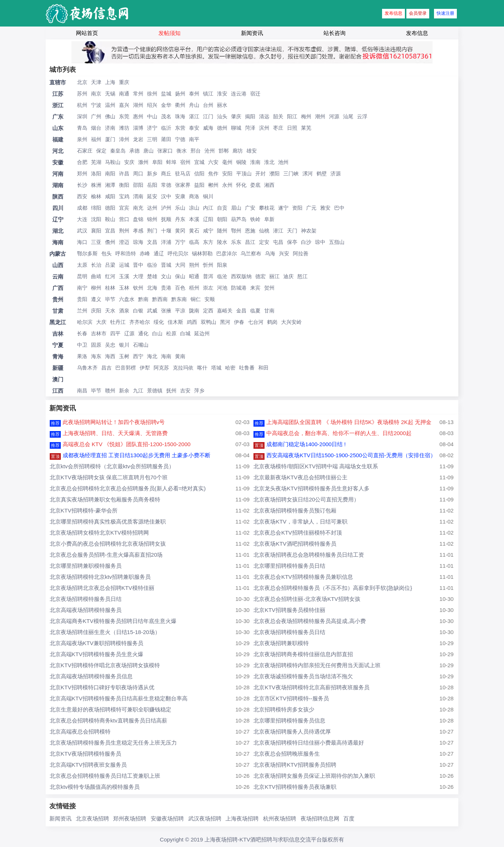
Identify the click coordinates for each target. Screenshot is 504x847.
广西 (58, 288)
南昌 (82, 391)
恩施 (250, 231)
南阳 (110, 174)
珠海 (180, 116)
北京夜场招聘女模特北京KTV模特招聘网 (99, 533)
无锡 (110, 94)
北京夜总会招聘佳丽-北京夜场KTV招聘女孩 (307, 599)
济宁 (152, 128)
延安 (152, 196)
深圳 (82, 116)
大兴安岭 (291, 322)
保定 (101, 151)
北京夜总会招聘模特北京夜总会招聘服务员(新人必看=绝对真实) (128, 488)
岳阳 (152, 185)
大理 (138, 276)
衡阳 (124, 185)
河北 (58, 151)
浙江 (58, 105)
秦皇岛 (118, 151)
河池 (222, 288)
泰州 (194, 94)
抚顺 (166, 219)
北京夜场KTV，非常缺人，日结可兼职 (300, 521)
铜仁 (196, 299)
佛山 (110, 116)
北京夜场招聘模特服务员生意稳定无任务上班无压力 (113, 743)
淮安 (222, 94)
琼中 (320, 242)
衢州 (180, 105)
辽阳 (208, 219)
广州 (96, 116)
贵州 (58, 299)
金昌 (241, 311)
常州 (138, 94)
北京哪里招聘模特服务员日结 (289, 566)
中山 (152, 116)
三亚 (96, 242)
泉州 (82, 139)
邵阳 (138, 185)
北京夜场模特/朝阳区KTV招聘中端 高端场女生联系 (316, 466)
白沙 (306, 242)
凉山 (194, 208)
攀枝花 (267, 208)
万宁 (180, 242)
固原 (96, 345)
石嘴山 (141, 345)
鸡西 (192, 322)
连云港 (239, 94)
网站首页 (87, 33)
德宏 (260, 276)
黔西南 (160, 299)
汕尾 (348, 116)
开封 (260, 174)
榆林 (96, 196)
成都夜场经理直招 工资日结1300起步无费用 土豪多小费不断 (137, 455)
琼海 (138, 242)
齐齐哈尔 (140, 322)
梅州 (306, 116)
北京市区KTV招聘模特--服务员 (291, 698)
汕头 (222, 116)
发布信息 (393, 13)
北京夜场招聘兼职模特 (281, 643)
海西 (110, 356)
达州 (152, 208)
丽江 (274, 276)
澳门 (58, 379)
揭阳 (250, 116)
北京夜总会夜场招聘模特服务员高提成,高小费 (309, 621)
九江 (138, 391)
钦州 (138, 288)
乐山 (180, 208)
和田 (263, 368)
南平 (194, 139)
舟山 (194, 105)
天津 (96, 82)
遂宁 (283, 208)
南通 (124, 94)
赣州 (110, 391)
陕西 (58, 197)
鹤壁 (322, 174)
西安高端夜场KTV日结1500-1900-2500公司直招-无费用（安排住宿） (351, 455)
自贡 (222, 208)
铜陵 (241, 162)
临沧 (222, 276)
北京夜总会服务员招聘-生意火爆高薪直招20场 (106, 555)
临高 (194, 242)
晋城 (166, 265)
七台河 (256, 322)
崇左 (208, 288)
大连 (82, 219)
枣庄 (278, 128)
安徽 (58, 162)
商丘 (166, 174)
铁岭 (255, 219)
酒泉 (124, 311)
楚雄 (152, 276)
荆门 (152, 231)
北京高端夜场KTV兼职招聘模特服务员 (97, 643)
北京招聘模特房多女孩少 (284, 709)
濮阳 (274, 174)
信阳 (199, 174)
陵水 (222, 242)
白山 (157, 333)
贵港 (166, 288)
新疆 (58, 368)
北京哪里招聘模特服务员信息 (289, 720)
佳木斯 (175, 322)
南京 (96, 94)
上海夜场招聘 (242, 818)
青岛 (82, 128)
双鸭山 (209, 322)
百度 (349, 818)
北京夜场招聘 (92, 818)
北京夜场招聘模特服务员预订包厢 (295, 510)
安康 (180, 196)
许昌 (124, 174)
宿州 (185, 162)
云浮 (362, 116)
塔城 (216, 368)
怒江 (302, 276)
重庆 (124, 82)
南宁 (82, 288)
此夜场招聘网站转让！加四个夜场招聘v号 (114, 422)
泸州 (166, 208)
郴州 (213, 185)
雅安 (325, 208)
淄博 (138, 128)
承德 (134, 151)
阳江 (292, 116)
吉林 (58, 334)
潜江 (278, 231)
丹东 (180, 219)
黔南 (143, 299)
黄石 (194, 231)
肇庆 (236, 116)
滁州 (143, 162)
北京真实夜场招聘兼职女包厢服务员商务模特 (105, 499)
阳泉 (222, 265)
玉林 (124, 288)
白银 (138, 311)
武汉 (82, 231)
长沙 (82, 185)
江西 (58, 391)
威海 (208, 128)
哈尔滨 (85, 322)
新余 (124, 391)
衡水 (182, 151)
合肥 (82, 162)
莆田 (166, 139)
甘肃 (58, 311)
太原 (82, 265)
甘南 (269, 311)
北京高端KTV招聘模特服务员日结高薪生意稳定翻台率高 (119, 698)
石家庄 (85, 151)
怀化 (241, 185)
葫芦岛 (239, 219)
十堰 (166, 231)
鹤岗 (272, 322)
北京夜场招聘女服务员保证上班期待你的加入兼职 (314, 776)
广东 (58, 117)
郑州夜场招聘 (130, 818)
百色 (180, 288)
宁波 (96, 105)
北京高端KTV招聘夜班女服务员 (88, 765)
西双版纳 (241, 276)
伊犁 (145, 368)
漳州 (124, 139)
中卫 (82, 345)
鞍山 (110, 219)
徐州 (152, 94)
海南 (58, 242)
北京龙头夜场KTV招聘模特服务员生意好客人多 (311, 488)
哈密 (230, 368)
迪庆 (288, 276)
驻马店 (183, 174)
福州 (96, 139)
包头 (106, 253)
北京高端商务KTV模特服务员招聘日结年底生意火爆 (113, 621)
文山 (166, 276)
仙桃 (264, 231)
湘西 (269, 185)
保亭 (292, 242)
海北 (152, 356)
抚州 (171, 391)
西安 (82, 196)
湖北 (58, 231)
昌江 (250, 242)
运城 (124, 265)
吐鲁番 (247, 368)
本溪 (194, 219)
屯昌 (278, 242)
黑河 (225, 322)
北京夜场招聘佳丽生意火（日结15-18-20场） (105, 632)
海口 (82, 242)
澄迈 (124, 242)
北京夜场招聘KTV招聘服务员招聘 (295, 765)
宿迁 (255, 94)
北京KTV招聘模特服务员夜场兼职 (295, 787)
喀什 (202, 368)
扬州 (180, 94)
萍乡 (199, 391)
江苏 (58, 94)
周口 (138, 174)
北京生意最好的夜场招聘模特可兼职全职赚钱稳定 (111, 709)
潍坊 (124, 128)
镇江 (208, 94)
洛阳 (96, 174)
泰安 (194, 128)
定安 (264, 242)
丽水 (222, 105)
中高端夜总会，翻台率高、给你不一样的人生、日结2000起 (339, 433)
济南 (110, 128)
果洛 (82, 356)
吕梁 (110, 265)
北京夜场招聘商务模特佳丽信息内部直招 (303, 654)
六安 (213, 162)
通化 (143, 333)
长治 (96, 265)
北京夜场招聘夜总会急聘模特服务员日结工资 (309, 555)
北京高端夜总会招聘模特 (80, 731)
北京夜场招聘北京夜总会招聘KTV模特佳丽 (102, 588)
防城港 (239, 288)
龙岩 (138, 139)
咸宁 (208, 231)
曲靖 (96, 276)
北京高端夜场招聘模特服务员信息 (91, 676)
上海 (110, 82)
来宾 (255, 288)
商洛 (194, 196)
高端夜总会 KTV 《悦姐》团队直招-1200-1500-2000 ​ (127, 444)
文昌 (152, 242)
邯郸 (224, 151)
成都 (82, 208)
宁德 (180, 139)
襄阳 (96, 231)
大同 (180, 265)
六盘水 (127, 299)
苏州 (82, 94)
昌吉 (106, 368)
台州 (208, 105)
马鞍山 (113, 162)
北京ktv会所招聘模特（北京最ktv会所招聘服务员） (112, 466)
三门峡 (291, 174)
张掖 (166, 311)
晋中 (138, 265)
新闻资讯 (252, 33)
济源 (336, 174)
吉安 (185, 391)
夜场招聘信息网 (320, 818)
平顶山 (244, 174)
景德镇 (155, 391)
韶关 (278, 116)
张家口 (165, 151)
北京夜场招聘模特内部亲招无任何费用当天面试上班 (317, 665)
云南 (58, 276)
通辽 (159, 253)
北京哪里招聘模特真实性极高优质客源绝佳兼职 (108, 521)
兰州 (82, 311)
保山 (180, 276)
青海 (58, 356)
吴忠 (110, 345)
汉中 (166, 196)
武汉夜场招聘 (205, 818)
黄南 (180, 356)
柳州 (96, 288)
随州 (222, 231)
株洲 (96, 185)
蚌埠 (171, 162)
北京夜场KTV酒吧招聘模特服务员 (295, 544)
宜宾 (124, 208)
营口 (124, 219)
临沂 (166, 128)
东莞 (124, 116)
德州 (222, 128)
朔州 (194, 265)
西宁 (138, 356)
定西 (208, 311)
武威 (152, 311)
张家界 (183, 185)
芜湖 (96, 162)
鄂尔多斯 (87, 253)
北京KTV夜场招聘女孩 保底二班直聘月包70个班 (109, 477)
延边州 (202, 333)
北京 (82, 82)
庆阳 (96, 311)
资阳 (297, 208)
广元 (311, 208)
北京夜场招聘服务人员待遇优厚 (292, 731)
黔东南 (179, 299)
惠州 (138, 116)
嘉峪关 (225, 311)
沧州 (210, 151)
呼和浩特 (126, 253)
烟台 (96, 128)
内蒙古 (58, 254)
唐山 (148, 151)
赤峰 (145, 253)
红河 (110, 276)
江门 (208, 116)
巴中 (339, 208)
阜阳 (157, 162)
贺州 (269, 288)
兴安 (284, 253)
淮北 (269, 162)
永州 (227, 185)
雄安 (252, 151)
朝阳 (222, 219)
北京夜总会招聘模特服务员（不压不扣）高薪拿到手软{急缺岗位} (333, 588)
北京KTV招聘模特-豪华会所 (84, 510)
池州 (283, 162)
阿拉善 (301, 253)
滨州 (264, 128)
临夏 (255, 311)
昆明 (82, 276)
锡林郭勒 (202, 253)
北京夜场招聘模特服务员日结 (86, 599)
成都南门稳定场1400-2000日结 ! (306, 444)
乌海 (270, 253)
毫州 (227, 162)
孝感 (138, 231)
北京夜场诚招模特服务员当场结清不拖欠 (303, 676)
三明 (152, 139)
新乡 (152, 174)
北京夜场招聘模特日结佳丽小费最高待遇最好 (309, 743)
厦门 (110, 139)
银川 (124, 345)
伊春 (239, 322)
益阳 (199, 185)
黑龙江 (58, 322)
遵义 (96, 299)
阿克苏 (161, 368)
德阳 (110, 208)
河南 (58, 174)
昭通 (194, 276)
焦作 (213, 174)
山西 (58, 265)
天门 (292, 231)
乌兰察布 (251, 253)
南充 (138, 208)
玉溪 (124, 276)
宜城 (199, 162)
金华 (166, 105)
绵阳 (96, 208)
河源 (334, 116)
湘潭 (110, 185)
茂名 (166, 116)
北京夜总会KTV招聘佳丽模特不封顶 (297, 533)
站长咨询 (335, 33)
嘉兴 (124, 105)
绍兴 (152, 105)
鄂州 (236, 231)
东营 (180, 128)
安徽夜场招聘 (167, 818)
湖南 (58, 185)
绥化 (159, 322)
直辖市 (58, 82)
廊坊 (238, 151)
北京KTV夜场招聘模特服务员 (85, 754)
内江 (208, 208)
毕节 (110, 299)
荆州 (124, 231)
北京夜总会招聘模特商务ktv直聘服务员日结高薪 (108, 720)
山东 (58, 128)
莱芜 (306, 128)
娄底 (255, 185)
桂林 (110, 288)
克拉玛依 (183, 368)
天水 (110, 311)
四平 (115, 333)
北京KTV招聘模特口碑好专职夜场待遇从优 (102, 687)
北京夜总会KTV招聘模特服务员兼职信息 (303, 577)
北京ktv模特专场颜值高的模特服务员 (95, 787)
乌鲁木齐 (87, 368)
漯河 (308, 174)
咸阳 (110, 196)
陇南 (194, 311)
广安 (250, 208)
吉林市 (99, 333)
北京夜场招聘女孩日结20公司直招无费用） (306, 499)
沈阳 (96, 219)
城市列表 (63, 70)
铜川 (208, 196)
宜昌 (110, 231)
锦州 (152, 219)
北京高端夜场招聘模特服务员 (86, 610)
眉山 (236, 208)
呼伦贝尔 (178, 253)
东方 (208, 242)
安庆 (129, 162)
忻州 (208, 265)
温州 (110, 105)
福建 (58, 139)
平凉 (180, 311)
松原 (171, 333)
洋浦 (166, 242)
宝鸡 (124, 196)
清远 (264, 116)
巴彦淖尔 (227, 253)
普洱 (208, 276)
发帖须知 (169, 33)
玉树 (124, 356)
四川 (58, 208)
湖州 (138, 105)
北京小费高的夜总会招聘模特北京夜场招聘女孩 (108, 544)
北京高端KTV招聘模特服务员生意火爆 (97, 654)
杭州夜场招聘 (280, 818)
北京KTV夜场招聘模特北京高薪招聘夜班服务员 (311, 687)
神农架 (309, 231)
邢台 (196, 151)
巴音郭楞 (126, 368)
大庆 (101, 322)
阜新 (269, 219)
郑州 (82, 174)
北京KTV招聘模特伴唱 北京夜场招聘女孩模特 (105, 665)
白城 (185, 333)
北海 (152, 288)
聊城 (236, 128)
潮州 (320, 116)
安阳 (227, 174)
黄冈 (180, 231)
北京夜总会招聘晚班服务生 (287, 754)
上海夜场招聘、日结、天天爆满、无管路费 (115, 433)
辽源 (129, 333)
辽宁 (58, 219)
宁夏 (58, 345)
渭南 (138, 196)
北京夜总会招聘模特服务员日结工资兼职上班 (105, 776)
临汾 (152, 265)
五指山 (337, 242)
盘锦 (138, 219)
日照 (292, 128)
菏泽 (250, 128)
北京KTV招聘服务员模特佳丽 (289, 610)
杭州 (82, 105)
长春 (82, 333)
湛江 (194, 116)
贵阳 (82, 299)
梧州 (194, 288)
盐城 (166, 94)
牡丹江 (118, 322)
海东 (96, 356)
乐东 (236, 242)
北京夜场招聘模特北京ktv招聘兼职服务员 (100, 577)
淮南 (255, 162)
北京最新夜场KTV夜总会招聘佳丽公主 (300, 477)
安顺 (210, 299)
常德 (166, 185)
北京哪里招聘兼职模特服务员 (86, 566)
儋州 (110, 242)
